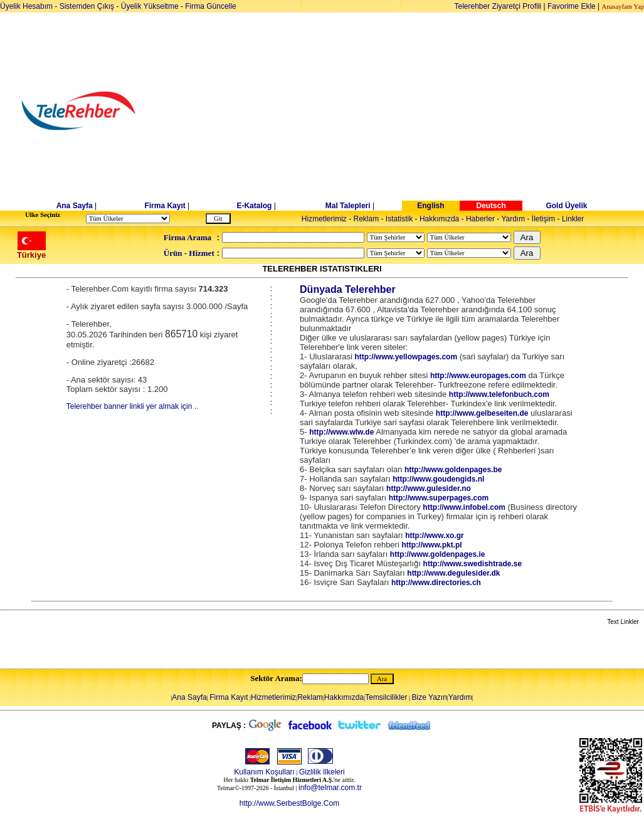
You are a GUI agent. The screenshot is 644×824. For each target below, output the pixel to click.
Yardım (513, 219)
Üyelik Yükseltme (150, 6)
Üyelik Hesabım (26, 6)
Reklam (367, 219)
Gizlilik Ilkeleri (322, 772)
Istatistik (399, 219)
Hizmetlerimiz (324, 219)
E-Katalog (254, 206)
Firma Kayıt (165, 206)
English (430, 206)
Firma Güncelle (210, 6)
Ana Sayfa (75, 206)
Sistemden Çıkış (87, 6)
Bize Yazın (430, 697)
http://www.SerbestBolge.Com (289, 803)
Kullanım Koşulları (264, 772)
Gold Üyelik (566, 206)
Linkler (573, 219)
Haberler (480, 219)
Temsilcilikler (386, 697)
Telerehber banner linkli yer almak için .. (133, 406)
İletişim (543, 219)
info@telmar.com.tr (330, 788)
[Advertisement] (419, 111)
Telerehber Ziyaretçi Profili (498, 6)
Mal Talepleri (348, 206)
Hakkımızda (439, 219)
